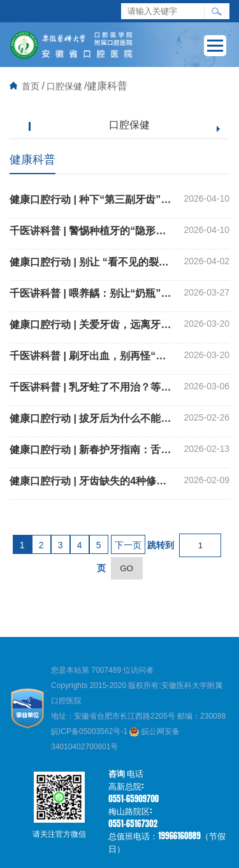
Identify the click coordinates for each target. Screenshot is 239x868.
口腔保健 (64, 86)
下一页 (128, 545)
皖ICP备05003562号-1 (90, 731)
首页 (31, 86)
